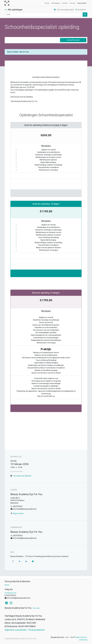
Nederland (81, 10)
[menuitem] (47, 3)
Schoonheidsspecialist (64, 10)
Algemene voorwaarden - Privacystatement (25, 630)
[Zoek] (85, 15)
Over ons (36, 608)
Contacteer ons (10, 593)
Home (7, 585)
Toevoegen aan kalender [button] (22, 476)
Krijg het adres (18, 513)
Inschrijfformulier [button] (73, 40)
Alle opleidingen (14, 10)
